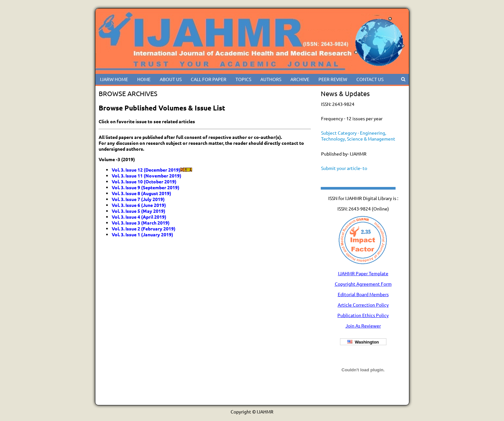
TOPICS (243, 79)
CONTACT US (370, 79)
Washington (363, 342)
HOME (144, 79)
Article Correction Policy (363, 305)
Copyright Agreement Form (363, 284)
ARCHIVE (300, 79)
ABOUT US (171, 79)
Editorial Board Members (363, 294)
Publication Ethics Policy (363, 315)
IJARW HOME (114, 79)
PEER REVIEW (333, 79)
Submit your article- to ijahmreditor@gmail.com (347, 171)
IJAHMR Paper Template (363, 273)
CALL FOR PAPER (209, 79)
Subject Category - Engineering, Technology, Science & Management (358, 136)
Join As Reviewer (363, 326)
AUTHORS (271, 79)
